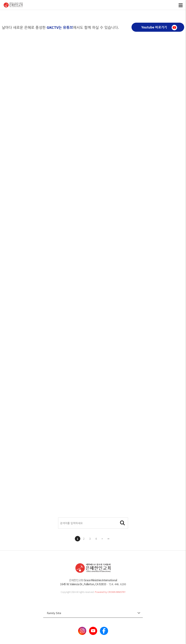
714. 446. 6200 (117, 584)
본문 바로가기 (0, 0)
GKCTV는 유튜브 (60, 27)
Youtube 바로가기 (159, 28)
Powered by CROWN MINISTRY (110, 592)
